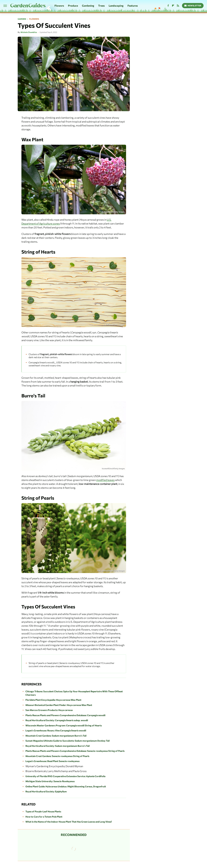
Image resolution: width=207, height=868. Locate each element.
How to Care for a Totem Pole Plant (44, 817)
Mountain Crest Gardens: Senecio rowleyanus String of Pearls (57, 756)
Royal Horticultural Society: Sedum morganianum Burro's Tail (57, 746)
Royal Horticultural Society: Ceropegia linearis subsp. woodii (57, 720)
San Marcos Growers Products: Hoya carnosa (49, 710)
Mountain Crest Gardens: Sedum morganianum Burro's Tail (56, 736)
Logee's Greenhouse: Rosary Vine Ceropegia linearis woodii (56, 730)
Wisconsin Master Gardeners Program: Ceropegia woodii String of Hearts (64, 725)
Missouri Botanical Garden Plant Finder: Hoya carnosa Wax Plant (59, 705)
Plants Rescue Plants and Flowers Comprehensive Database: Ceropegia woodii (65, 715)
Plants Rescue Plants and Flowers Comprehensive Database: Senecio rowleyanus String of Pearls (75, 751)
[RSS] (178, 6)
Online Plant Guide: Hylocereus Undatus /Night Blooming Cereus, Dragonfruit (66, 786)
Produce (73, 6)
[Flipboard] (173, 6)
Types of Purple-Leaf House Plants (43, 811)
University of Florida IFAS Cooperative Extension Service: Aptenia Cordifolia (65, 776)
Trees (101, 6)
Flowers (59, 6)
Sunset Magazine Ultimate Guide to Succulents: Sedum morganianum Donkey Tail (67, 741)
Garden (22, 19)
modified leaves (105, 480)
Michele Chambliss (29, 32)
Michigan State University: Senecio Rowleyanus (50, 781)
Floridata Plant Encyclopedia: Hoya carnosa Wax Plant (53, 700)
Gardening (88, 6)
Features (133, 6)
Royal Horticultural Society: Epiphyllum (46, 791)
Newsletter (193, 6)
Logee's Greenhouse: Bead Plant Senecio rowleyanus (52, 761)
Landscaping (116, 6)
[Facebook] (168, 6)
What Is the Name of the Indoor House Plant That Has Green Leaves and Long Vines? (69, 822)
